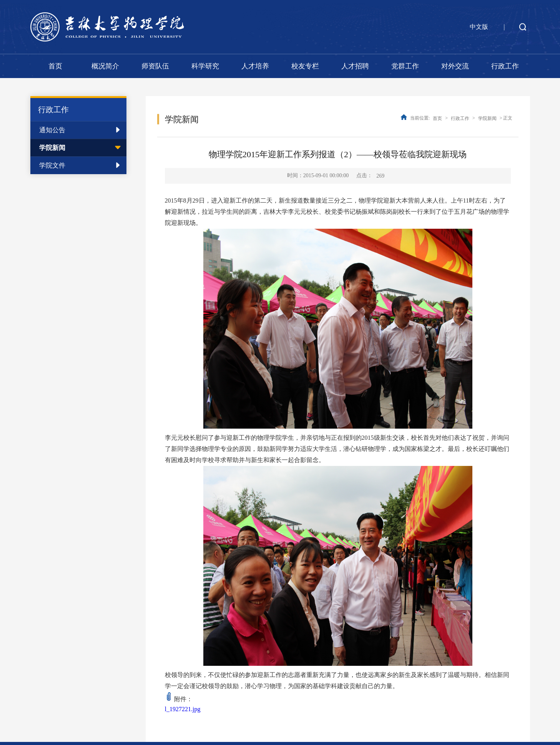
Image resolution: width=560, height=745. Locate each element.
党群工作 (405, 66)
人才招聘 (355, 66)
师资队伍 (155, 66)
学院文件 (52, 165)
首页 (55, 66)
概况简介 (105, 66)
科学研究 (205, 66)
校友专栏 (305, 66)
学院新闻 (52, 148)
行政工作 (505, 66)
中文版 (479, 27)
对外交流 (455, 66)
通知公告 (52, 130)
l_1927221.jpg (183, 709)
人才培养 (255, 66)
